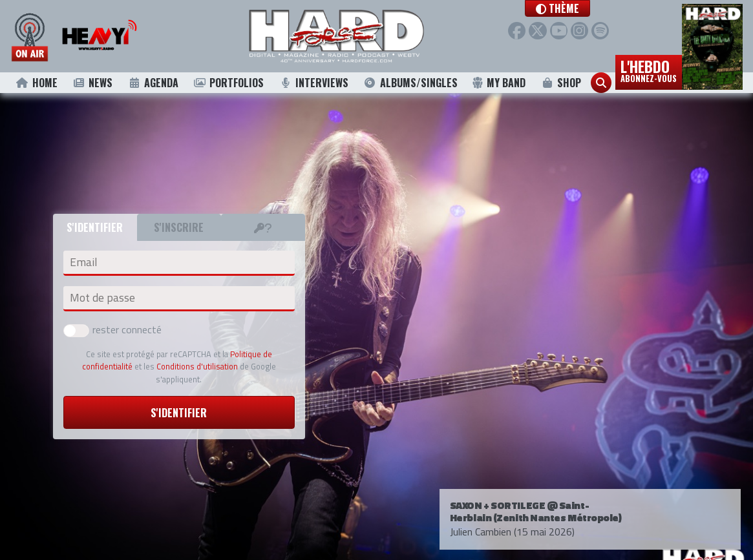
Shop (561, 83)
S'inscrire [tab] (179, 227)
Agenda (153, 83)
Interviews (313, 83)
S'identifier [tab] (95, 227)
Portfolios (229, 83)
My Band (499, 83)
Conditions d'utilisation (197, 366)
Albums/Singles (410, 83)
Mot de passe (102, 298)
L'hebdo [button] (649, 70)
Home (37, 83)
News (93, 83)
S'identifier (179, 413)
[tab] (263, 227)
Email (83, 262)
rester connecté (112, 329)
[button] (576, 8)
